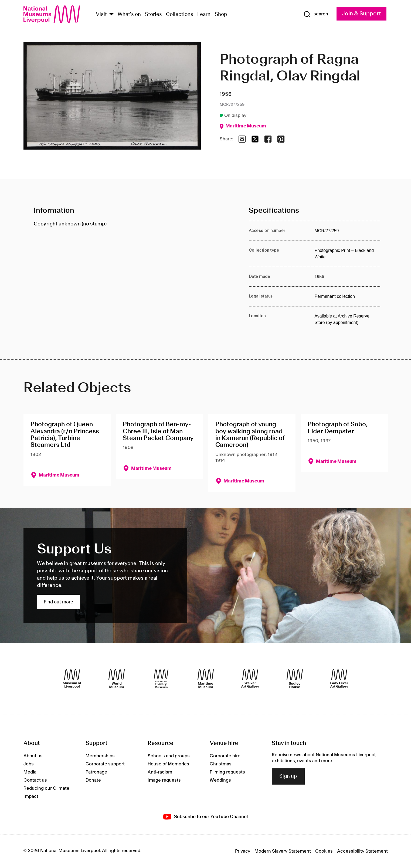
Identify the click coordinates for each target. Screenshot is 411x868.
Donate (93, 780)
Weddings (220, 780)
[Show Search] (316, 14)
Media (30, 772)
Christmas (221, 764)
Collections (180, 15)
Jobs (29, 764)
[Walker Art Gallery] (250, 679)
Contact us (35, 780)
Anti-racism (160, 772)
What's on (129, 15)
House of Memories (168, 764)
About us (33, 756)
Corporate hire (225, 756)
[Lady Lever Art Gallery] (339, 679)
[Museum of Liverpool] (72, 679)
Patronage (96, 772)
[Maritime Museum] (206, 679)
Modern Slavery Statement (283, 851)
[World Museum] (117, 679)
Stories (153, 15)
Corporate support (105, 764)
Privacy (243, 851)
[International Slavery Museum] (161, 679)
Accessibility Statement (362, 851)
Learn (204, 15)
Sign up (288, 776)
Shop (221, 15)
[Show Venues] (111, 15)
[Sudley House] (295, 679)
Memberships (100, 756)
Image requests (164, 780)
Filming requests (227, 772)
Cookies (324, 851)
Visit (101, 15)
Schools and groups (169, 756)
